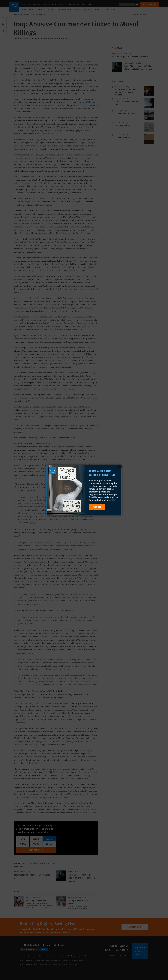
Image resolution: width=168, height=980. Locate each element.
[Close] (120, 466)
